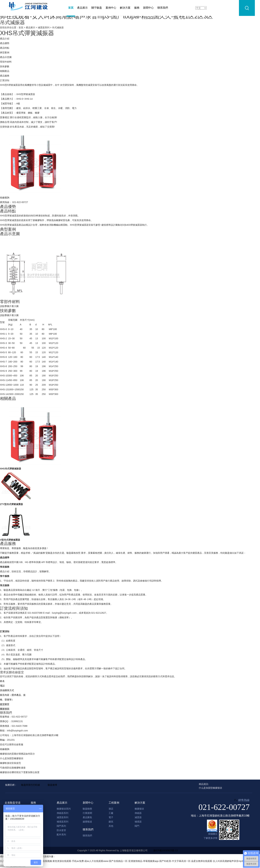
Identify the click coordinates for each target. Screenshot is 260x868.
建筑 (111, 822)
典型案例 (5, 52)
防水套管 (61, 830)
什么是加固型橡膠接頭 (12, 758)
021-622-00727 (224, 807)
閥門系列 (61, 826)
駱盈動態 (87, 809)
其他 (111, 826)
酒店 (111, 809)
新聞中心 (148, 8)
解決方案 (125, 8)
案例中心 (111, 8)
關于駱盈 (97, 8)
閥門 (137, 826)
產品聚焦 (87, 817)
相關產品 (5, 71)
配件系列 (61, 835)
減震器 (138, 817)
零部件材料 (6, 62)
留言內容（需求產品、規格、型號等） (15, 697)
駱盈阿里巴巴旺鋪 (31, 785)
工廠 (111, 813)
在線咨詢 (5, 749)
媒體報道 (87, 822)
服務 (137, 8)
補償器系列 (63, 822)
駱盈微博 (52, 785)
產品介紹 (5, 39)
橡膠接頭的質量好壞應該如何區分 (17, 754)
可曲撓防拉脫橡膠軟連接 (13, 768)
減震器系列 (44, 27)
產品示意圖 (6, 57)
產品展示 (82, 8)
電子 (111, 817)
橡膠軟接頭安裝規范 (10, 763)
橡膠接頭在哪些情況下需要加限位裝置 (20, 772)
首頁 (71, 8)
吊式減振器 (58, 27)
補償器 (138, 822)
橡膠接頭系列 (64, 809)
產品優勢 (5, 43)
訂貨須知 (5, 80)
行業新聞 (87, 813)
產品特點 (5, 48)
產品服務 (5, 76)
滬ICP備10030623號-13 (165, 850)
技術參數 (5, 66)
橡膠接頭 (139, 809)
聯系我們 (163, 8)
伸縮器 (138, 813)
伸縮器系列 (63, 813)
